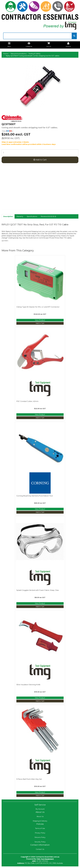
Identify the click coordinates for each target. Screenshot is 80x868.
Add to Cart (40, 160)
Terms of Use (40, 828)
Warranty (20, 216)
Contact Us (40, 849)
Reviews (48, 216)
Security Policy (40, 842)
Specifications (32, 216)
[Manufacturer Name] (40, 118)
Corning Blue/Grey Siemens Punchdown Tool (35, 496)
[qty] (40, 153)
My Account (40, 809)
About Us (40, 816)
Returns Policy (40, 837)
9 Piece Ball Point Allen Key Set (29, 779)
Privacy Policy (40, 833)
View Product (40, 320)
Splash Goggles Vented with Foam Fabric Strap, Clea (37, 590)
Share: (7, 131)
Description (8, 216)
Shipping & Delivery (40, 821)
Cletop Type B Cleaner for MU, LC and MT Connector (38, 307)
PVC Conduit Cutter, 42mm (27, 401)
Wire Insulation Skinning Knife (28, 685)
